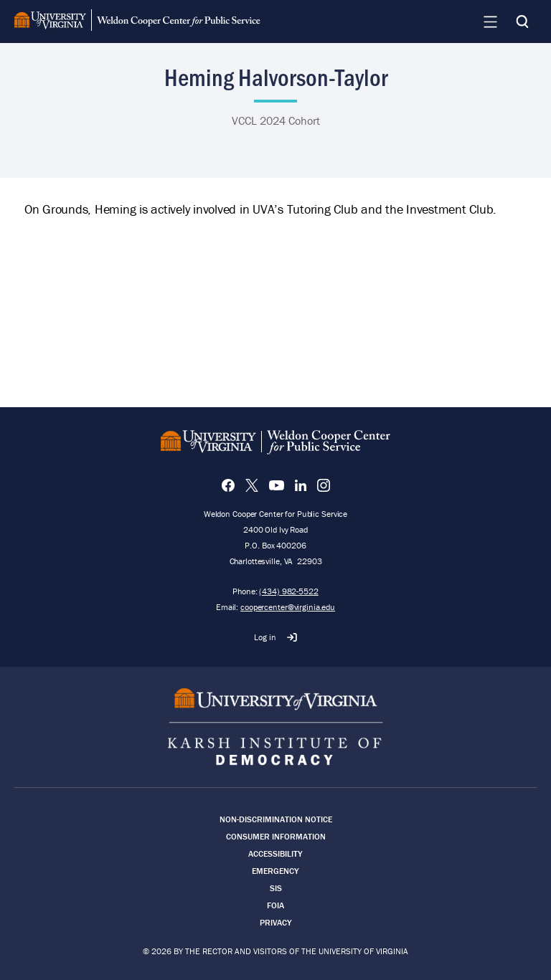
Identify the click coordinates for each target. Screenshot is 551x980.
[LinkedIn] (301, 485)
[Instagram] (324, 485)
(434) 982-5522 (288, 591)
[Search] (522, 22)
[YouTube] (277, 485)
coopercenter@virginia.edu (288, 607)
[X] (252, 485)
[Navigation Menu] (490, 22)
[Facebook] (228, 485)
